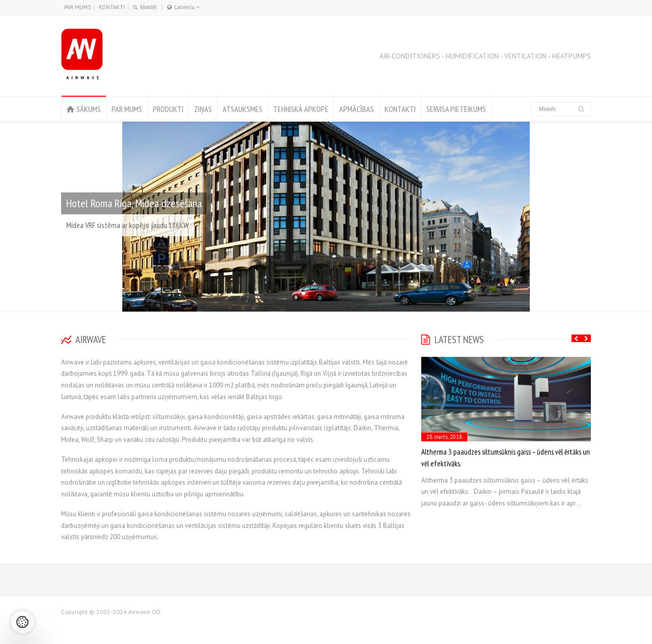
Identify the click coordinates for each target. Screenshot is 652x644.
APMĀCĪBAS (357, 109)
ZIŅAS (203, 109)
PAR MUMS (77, 7)
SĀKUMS (89, 109)
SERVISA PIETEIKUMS (456, 109)
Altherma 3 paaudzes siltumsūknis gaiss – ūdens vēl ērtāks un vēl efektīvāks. (506, 458)
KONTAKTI (112, 7)
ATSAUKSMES (242, 109)
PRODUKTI (168, 109)
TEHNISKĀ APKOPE (301, 109)
